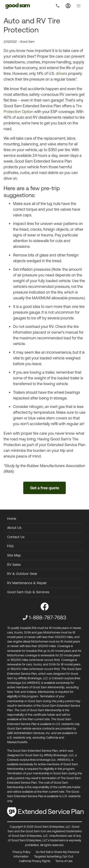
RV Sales (14, 565)
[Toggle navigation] (79, 6)
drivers (61, 73)
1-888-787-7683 (48, 618)
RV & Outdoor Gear (22, 574)
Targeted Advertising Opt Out (54, 856)
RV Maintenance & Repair (27, 583)
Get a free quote (45, 488)
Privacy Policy (21, 852)
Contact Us (16, 537)
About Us (14, 528)
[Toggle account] (68, 6)
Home (12, 519)
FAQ (10, 546)
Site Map (14, 555)
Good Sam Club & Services (28, 592)
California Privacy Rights (35, 861)
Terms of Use (64, 861)
